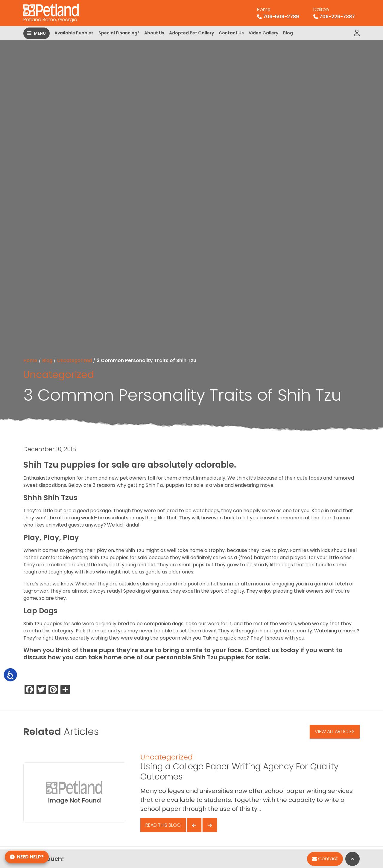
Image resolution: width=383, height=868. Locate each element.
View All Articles (335, 732)
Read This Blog (163, 825)
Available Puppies (74, 33)
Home (30, 360)
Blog (288, 33)
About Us (154, 33)
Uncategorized (75, 360)
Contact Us (231, 33)
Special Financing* (119, 33)
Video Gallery (263, 33)
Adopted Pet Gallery (191, 33)
